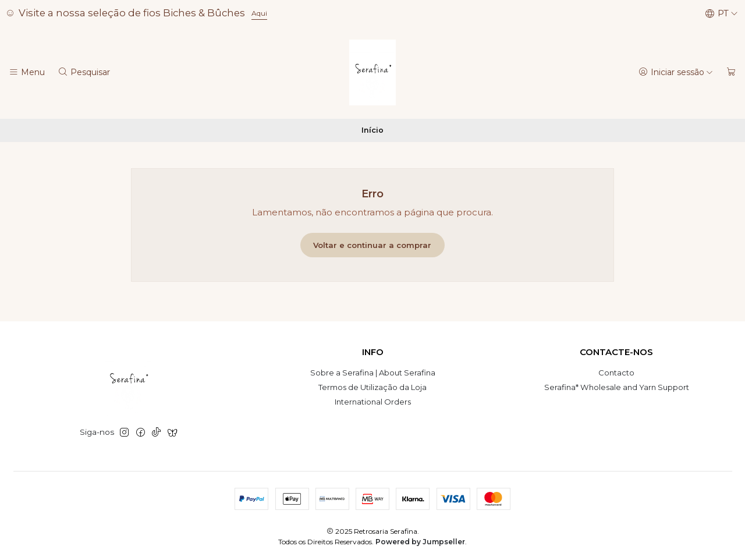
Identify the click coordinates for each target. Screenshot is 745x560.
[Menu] (27, 72)
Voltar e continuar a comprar (372, 245)
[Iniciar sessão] (676, 72)
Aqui (259, 13)
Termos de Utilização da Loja (372, 387)
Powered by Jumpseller (420, 542)
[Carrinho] (731, 72)
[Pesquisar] (84, 72)
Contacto (616, 373)
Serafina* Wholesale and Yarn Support (617, 387)
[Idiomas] (721, 13)
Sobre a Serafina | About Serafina (373, 373)
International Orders (373, 402)
